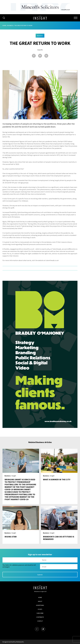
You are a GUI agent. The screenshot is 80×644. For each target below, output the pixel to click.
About (40, 601)
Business (10, 25)
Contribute (40, 617)
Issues (40, 609)
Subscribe (40, 613)
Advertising (40, 605)
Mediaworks (20, 642)
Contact (40, 621)
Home (4, 25)
